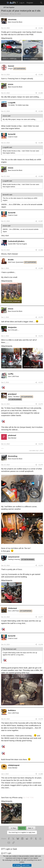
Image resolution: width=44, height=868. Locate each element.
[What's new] (37, 3)
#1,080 (41, 774)
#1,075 (41, 465)
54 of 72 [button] (22, 828)
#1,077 (41, 617)
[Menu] (3, 3)
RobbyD (6, 14)
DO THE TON (28, 797)
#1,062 (41, 75)
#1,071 (41, 336)
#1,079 (41, 719)
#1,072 (41, 382)
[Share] (36, 28)
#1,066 (41, 176)
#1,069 (41, 268)
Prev (13, 828)
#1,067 (41, 221)
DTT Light (6, 853)
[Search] (41, 3)
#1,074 (41, 444)
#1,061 (41, 28)
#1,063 (41, 93)
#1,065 (41, 143)
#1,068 (41, 250)
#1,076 (41, 566)
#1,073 (41, 404)
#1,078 (41, 645)
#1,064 (41, 111)
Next (31, 828)
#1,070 (41, 317)
